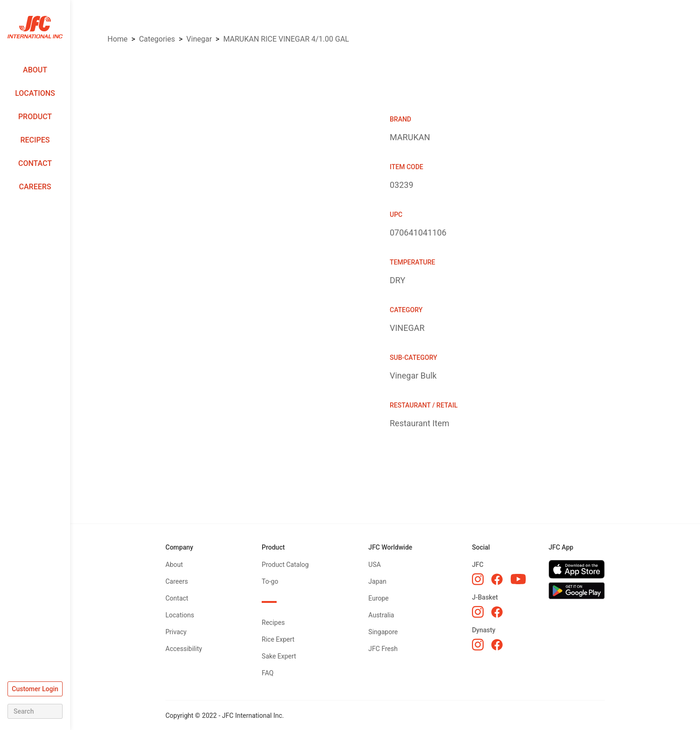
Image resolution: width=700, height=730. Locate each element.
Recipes (35, 140)
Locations (35, 93)
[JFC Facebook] (497, 579)
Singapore (383, 632)
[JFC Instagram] (478, 579)
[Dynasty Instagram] (478, 644)
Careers (35, 187)
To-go (270, 581)
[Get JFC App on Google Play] (577, 591)
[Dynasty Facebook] (497, 645)
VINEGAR (199, 39)
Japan (377, 581)
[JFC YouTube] (518, 579)
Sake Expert (279, 656)
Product (35, 117)
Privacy (176, 632)
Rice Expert (278, 639)
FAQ (268, 673)
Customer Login (35, 689)
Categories (157, 39)
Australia (381, 615)
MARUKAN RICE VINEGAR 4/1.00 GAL (286, 39)
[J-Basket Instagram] (478, 612)
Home (118, 39)
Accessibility (184, 649)
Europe (378, 598)
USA (375, 565)
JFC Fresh (383, 649)
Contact (35, 163)
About (35, 70)
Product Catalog (285, 565)
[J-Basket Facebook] (497, 612)
